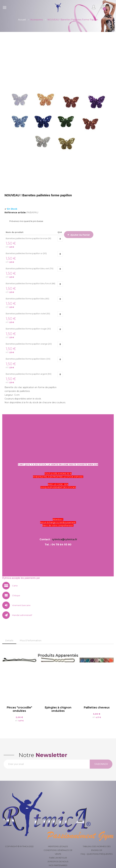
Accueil (22, 20)
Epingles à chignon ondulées (58, 709)
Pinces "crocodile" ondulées (19, 709)
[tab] (9, 640)
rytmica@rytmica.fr (65, 539)
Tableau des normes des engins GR (97, 848)
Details (9, 640)
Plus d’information (31, 640)
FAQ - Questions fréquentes (97, 854)
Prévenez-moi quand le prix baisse (26, 221)
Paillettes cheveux (97, 708)
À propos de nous (58, 861)
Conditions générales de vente (58, 852)
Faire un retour (58, 858)
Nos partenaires (58, 865)
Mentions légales (58, 846)
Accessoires (37, 20)
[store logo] (58, 8)
